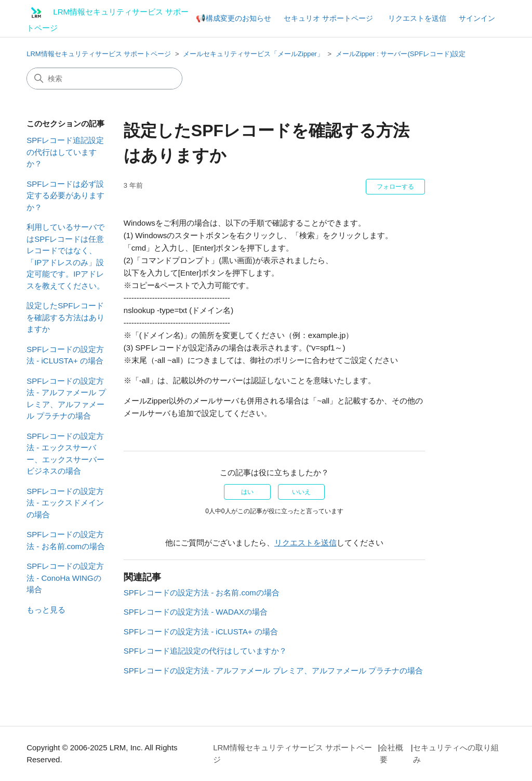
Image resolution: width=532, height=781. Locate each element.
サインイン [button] (477, 18)
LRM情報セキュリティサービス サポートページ (99, 54)
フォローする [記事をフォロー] (395, 187)
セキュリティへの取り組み (456, 753)
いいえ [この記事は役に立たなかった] (301, 492)
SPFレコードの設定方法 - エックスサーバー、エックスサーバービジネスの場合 (65, 454)
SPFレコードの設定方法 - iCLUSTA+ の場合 (65, 355)
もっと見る (46, 610)
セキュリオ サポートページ (328, 18)
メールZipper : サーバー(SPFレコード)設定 (401, 54)
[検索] (104, 79)
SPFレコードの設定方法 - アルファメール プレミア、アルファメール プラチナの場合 (66, 399)
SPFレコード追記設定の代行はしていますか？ (65, 152)
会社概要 (391, 753)
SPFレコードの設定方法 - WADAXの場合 (196, 612)
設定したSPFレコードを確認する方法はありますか (65, 317)
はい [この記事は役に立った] (247, 492)
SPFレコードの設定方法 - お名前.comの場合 (66, 540)
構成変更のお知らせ (238, 18)
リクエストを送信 (417, 18)
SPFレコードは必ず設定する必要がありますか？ (65, 196)
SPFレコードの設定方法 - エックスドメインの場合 (65, 503)
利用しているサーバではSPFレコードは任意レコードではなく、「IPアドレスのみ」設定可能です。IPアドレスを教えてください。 (65, 256)
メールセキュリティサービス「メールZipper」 (253, 54)
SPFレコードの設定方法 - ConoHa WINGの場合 (65, 578)
